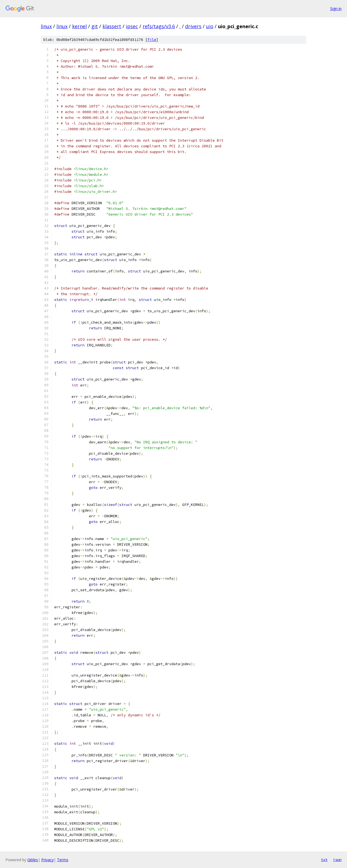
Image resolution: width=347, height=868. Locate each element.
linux (46, 26)
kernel (79, 26)
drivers (193, 26)
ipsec (132, 26)
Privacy (47, 860)
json (337, 860)
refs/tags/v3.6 (159, 26)
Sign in (336, 9)
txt (324, 860)
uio (210, 26)
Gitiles (33, 860)
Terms (63, 860)
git (95, 26)
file (152, 40)
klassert (112, 26)
